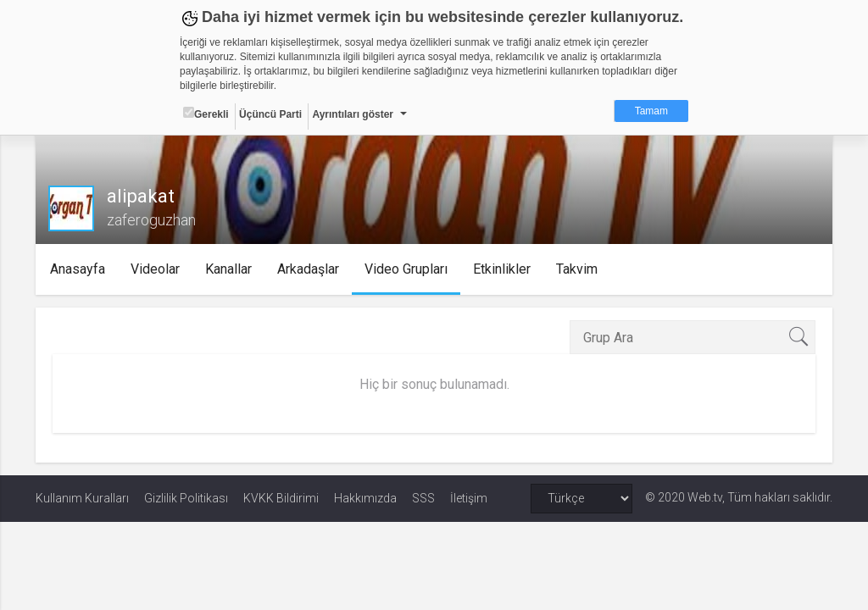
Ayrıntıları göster (353, 114)
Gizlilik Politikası (186, 498)
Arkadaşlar (309, 269)
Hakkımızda (365, 498)
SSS (423, 498)
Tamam (651, 111)
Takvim (578, 269)
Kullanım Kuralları (82, 498)
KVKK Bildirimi (281, 498)
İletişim (469, 498)
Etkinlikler (503, 269)
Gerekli (206, 114)
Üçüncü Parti (270, 114)
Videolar (156, 269)
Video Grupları (407, 269)
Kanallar (229, 269)
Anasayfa (78, 269)
